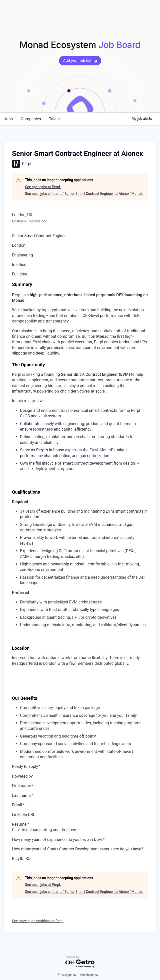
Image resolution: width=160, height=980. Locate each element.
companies (31, 119)
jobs (8, 119)
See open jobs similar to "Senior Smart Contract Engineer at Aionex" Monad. (84, 194)
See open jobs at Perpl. (43, 187)
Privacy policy (67, 975)
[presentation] (80, 830)
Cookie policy (89, 975)
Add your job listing (80, 60)
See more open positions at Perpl (38, 921)
